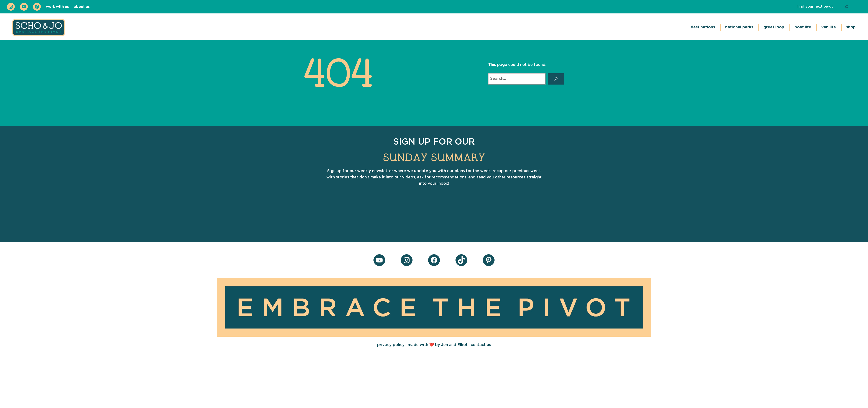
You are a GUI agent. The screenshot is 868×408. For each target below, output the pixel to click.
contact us (481, 345)
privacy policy (391, 345)
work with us (57, 7)
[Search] (847, 7)
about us (82, 7)
